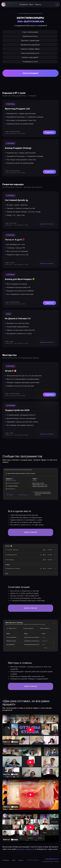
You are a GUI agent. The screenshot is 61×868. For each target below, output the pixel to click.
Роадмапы (24, 4)
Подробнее (49, 132)
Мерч (31, 4)
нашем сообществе (26, 849)
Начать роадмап (30, 73)
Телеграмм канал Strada (50, 861)
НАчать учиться (31, 532)
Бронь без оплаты (47, 224)
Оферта (38, 4)
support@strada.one (52, 859)
